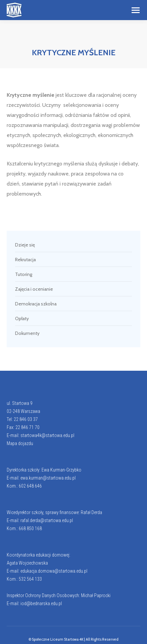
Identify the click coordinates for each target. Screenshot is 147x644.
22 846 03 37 (26, 419)
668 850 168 (30, 528)
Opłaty (22, 318)
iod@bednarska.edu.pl (41, 603)
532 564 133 (30, 579)
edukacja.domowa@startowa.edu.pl (54, 571)
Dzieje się (25, 245)
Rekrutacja (25, 260)
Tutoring (24, 274)
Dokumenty (27, 333)
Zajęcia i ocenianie (34, 289)
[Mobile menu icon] (136, 10)
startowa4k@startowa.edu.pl (47, 435)
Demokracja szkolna (36, 304)
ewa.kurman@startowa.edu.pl (48, 478)
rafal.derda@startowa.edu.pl (47, 520)
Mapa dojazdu (20, 443)
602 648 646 (30, 486)
